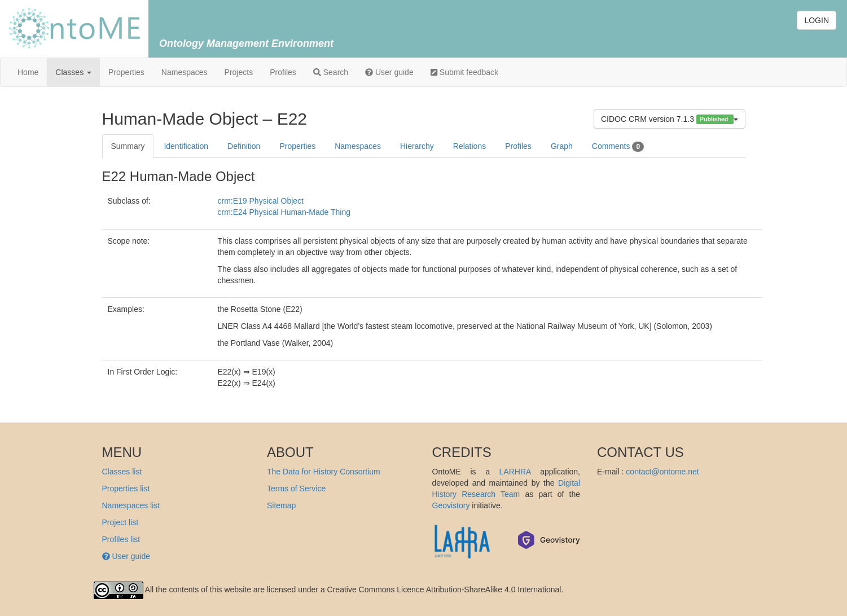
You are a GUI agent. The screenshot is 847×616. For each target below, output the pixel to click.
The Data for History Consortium (324, 472)
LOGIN (817, 20)
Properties (126, 72)
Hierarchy (417, 146)
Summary (128, 146)
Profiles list (121, 539)
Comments (618, 147)
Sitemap (281, 505)
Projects (239, 72)
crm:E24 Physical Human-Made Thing (284, 212)
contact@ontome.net (662, 472)
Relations (469, 146)
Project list (120, 522)
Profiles (283, 72)
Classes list (122, 472)
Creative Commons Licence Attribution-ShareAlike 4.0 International (444, 589)
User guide (389, 72)
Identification (186, 146)
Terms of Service (296, 489)
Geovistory (451, 505)
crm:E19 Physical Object (261, 201)
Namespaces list (131, 505)
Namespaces (185, 72)
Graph (562, 146)
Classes (73, 72)
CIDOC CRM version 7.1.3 (670, 119)
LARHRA (515, 472)
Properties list (126, 489)
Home (28, 72)
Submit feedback (464, 72)
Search (331, 72)
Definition (244, 146)
